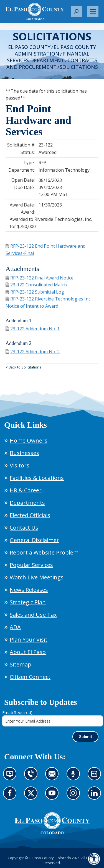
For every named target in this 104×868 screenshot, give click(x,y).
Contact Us (24, 528)
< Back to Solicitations (23, 367)
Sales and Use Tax (33, 615)
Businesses (24, 453)
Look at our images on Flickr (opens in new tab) (96, 777)
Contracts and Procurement (52, 64)
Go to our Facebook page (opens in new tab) (11, 796)
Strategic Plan (28, 602)
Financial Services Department (48, 57)
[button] (76, 11)
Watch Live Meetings (37, 577)
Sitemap (21, 664)
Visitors (20, 465)
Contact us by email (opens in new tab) (54, 777)
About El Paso (28, 652)
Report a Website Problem (44, 552)
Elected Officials (30, 515)
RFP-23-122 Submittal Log (35, 292)
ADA (15, 627)
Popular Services (31, 565)
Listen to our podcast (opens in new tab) (75, 777)
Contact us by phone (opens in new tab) (32, 777)
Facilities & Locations (37, 478)
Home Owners (29, 440)
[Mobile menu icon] (93, 11)
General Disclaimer (34, 540)
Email (17, 712)
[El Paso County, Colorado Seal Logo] (52, 823)
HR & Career (26, 490)
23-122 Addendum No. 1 (33, 329)
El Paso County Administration (55, 50)
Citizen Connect (30, 677)
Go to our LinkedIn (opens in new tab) (96, 796)
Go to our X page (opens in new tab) (32, 796)
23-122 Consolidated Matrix (36, 285)
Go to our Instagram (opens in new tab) (75, 796)
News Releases (29, 590)
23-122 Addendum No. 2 (33, 352)
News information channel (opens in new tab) (12, 777)
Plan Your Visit (29, 640)
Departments (27, 503)
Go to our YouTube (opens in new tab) (53, 796)
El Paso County (29, 47)
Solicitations (79, 67)
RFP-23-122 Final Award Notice (40, 278)
